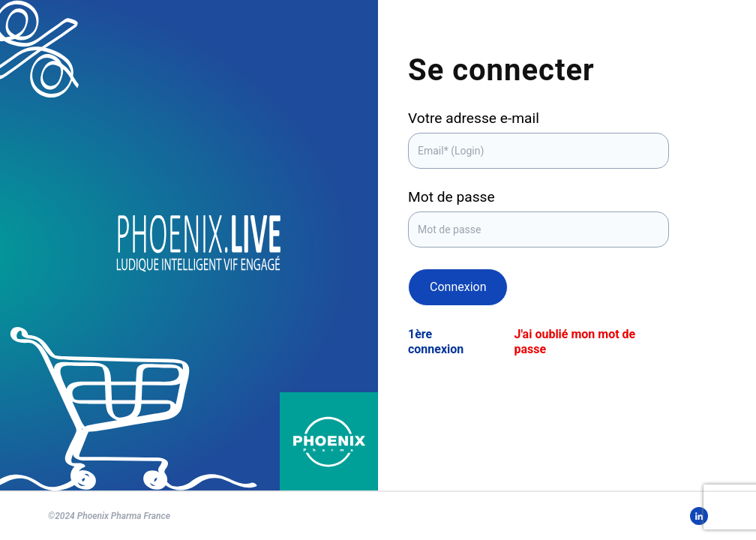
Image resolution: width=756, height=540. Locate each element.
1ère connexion (436, 342)
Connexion (458, 287)
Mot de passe (451, 197)
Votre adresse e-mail (474, 118)
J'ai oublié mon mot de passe (574, 342)
